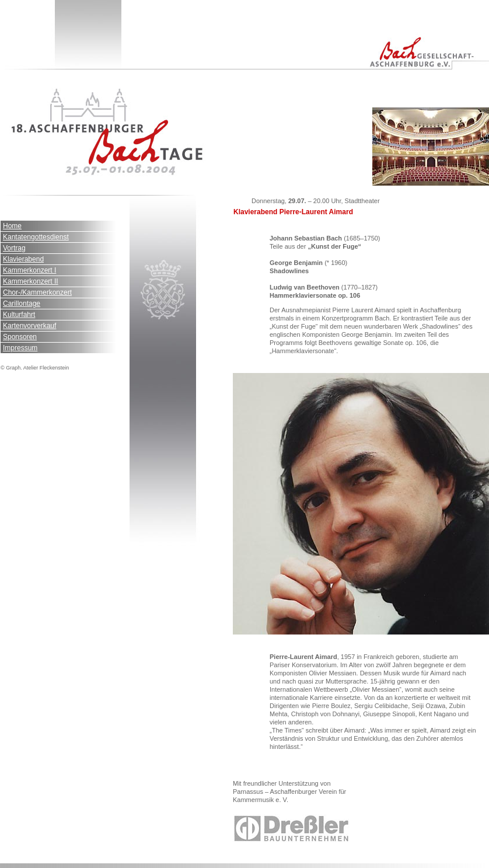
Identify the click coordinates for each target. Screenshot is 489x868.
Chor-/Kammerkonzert (37, 292)
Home (12, 226)
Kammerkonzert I (29, 270)
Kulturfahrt (19, 315)
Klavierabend (23, 259)
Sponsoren (20, 337)
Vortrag (14, 248)
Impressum (20, 348)
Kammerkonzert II (31, 281)
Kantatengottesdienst (36, 237)
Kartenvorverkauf (29, 326)
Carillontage (22, 304)
